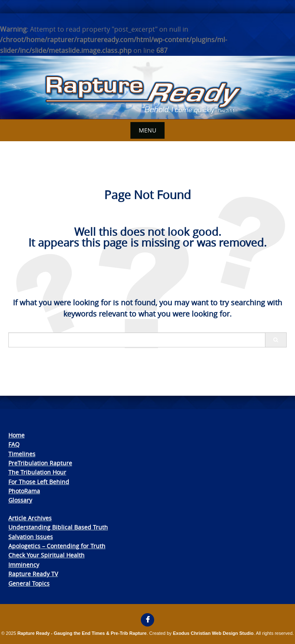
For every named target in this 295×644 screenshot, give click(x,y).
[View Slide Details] (147, 87)
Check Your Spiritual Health (46, 555)
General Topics (29, 583)
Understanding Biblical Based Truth (58, 527)
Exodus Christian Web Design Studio (213, 633)
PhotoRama (24, 491)
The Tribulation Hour (37, 472)
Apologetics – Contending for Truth (57, 546)
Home (16, 435)
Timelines (22, 454)
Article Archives (30, 518)
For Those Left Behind (39, 482)
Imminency (24, 565)
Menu (147, 130)
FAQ (14, 444)
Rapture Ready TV (33, 574)
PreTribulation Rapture (40, 463)
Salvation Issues (31, 537)
